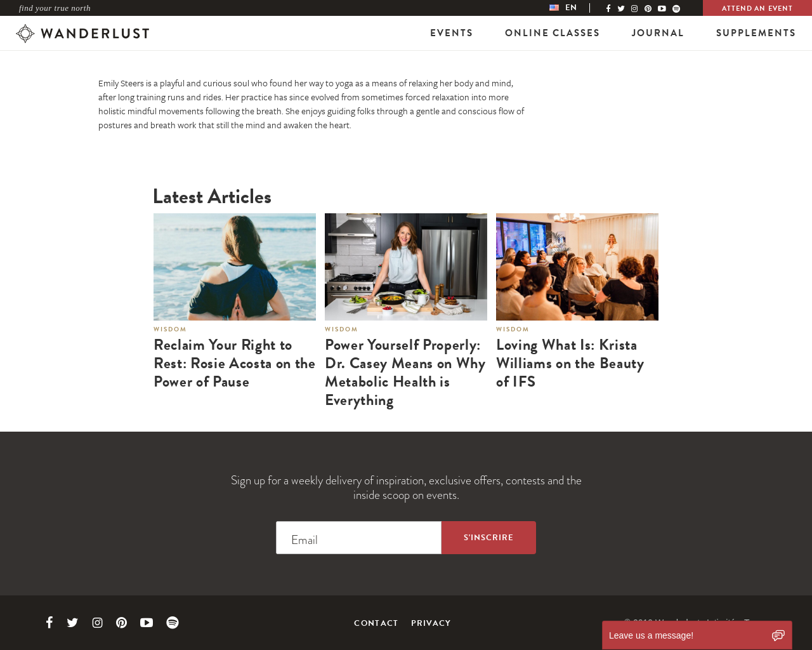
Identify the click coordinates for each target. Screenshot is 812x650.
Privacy (431, 623)
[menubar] (576, 8)
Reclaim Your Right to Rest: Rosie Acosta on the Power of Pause (235, 363)
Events (452, 33)
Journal (658, 33)
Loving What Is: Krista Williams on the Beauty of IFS (570, 363)
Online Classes (553, 33)
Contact (376, 623)
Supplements (756, 33)
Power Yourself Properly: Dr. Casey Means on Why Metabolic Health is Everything (405, 372)
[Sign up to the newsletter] (489, 538)
